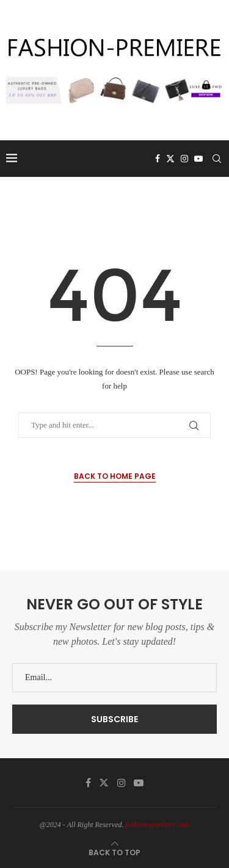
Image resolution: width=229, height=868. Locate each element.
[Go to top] (114, 852)
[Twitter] (170, 159)
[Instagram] (184, 159)
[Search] (217, 159)
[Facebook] (158, 159)
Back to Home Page (115, 476)
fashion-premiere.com (158, 825)
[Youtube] (198, 159)
